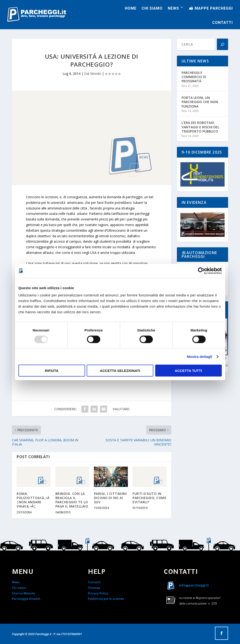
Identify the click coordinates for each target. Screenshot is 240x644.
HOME (131, 8)
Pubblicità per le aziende (106, 599)
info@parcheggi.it (194, 586)
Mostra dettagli (200, 356)
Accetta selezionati (120, 371)
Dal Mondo (93, 74)
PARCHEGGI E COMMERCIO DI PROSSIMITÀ (194, 77)
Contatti (94, 583)
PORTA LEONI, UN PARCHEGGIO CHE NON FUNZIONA (200, 102)
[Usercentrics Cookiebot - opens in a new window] (201, 271)
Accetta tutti (188, 371)
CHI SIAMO (152, 8)
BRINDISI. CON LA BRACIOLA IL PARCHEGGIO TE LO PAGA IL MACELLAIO (72, 500)
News (16, 583)
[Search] (222, 44)
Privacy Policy (98, 594)
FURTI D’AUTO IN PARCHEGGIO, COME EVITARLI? (149, 498)
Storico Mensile (23, 594)
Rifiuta (52, 371)
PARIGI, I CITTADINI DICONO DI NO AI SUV (110, 498)
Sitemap (94, 588)
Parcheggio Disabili (26, 599)
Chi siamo (19, 588)
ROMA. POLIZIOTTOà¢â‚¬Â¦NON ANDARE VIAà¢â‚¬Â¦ (33, 500)
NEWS (173, 8)
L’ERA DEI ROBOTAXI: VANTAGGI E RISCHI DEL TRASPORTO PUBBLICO (200, 127)
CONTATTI (222, 23)
